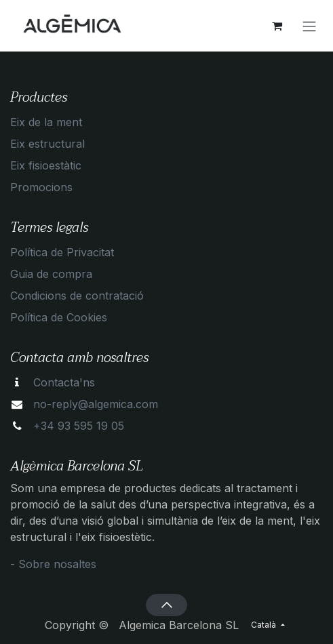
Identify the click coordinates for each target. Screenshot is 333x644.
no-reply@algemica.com (96, 404)
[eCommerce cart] (277, 26)
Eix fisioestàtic (46, 165)
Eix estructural (47, 144)
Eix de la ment (46, 122)
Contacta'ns (64, 382)
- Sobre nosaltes (53, 564)
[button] (166, 605)
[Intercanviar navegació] (309, 26)
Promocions (41, 187)
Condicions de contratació (77, 296)
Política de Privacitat (62, 252)
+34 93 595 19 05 (79, 426)
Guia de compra (51, 274)
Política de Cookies (59, 317)
